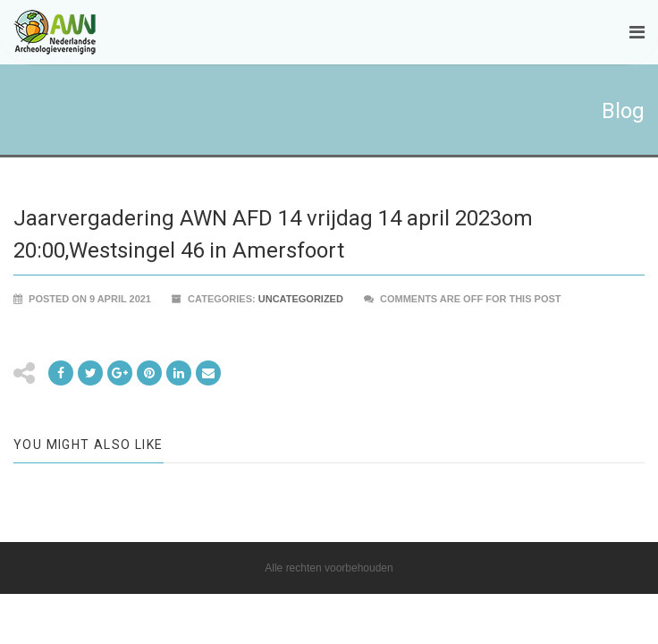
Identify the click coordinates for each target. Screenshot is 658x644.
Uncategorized (301, 299)
